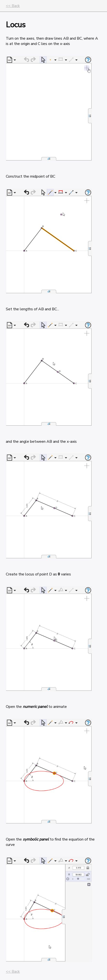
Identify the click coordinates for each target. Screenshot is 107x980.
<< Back (13, 6)
